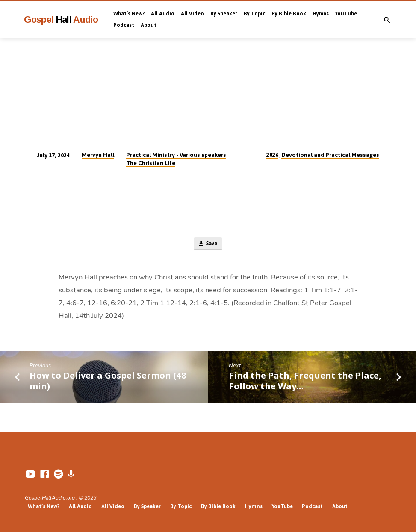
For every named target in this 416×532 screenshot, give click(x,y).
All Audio (163, 14)
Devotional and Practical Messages (330, 155)
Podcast (124, 25)
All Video (192, 14)
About (149, 25)
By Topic (254, 14)
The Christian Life (151, 163)
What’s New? (129, 14)
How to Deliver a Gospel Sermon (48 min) (108, 381)
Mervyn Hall (98, 155)
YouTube (346, 14)
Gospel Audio (61, 19)
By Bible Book (289, 14)
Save (208, 244)
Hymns (321, 14)
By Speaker (224, 14)
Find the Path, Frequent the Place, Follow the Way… (305, 381)
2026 (272, 155)
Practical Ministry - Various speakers (176, 155)
